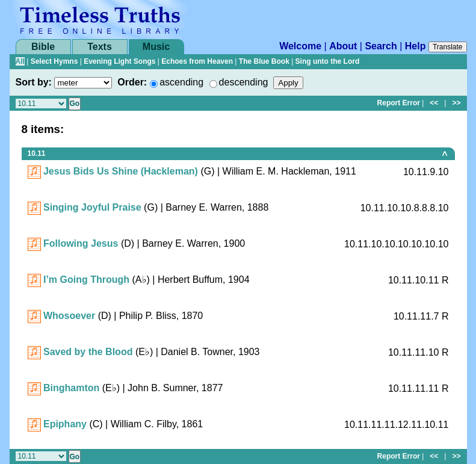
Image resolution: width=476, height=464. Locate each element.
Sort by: (34, 82)
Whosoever (69, 316)
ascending (181, 82)
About (343, 46)
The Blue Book (264, 61)
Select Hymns (54, 61)
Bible (43, 47)
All (20, 61)
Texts (100, 47)
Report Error (399, 103)
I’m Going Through (86, 280)
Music (156, 47)
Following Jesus (81, 243)
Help (416, 46)
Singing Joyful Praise (92, 207)
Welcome (300, 46)
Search (381, 46)
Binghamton (71, 388)
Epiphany (65, 424)
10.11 (37, 153)
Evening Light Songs (119, 61)
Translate (448, 47)
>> (456, 103)
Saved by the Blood (88, 352)
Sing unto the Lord (328, 61)
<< (434, 103)
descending (244, 82)
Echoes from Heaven (197, 61)
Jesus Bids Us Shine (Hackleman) (121, 171)
